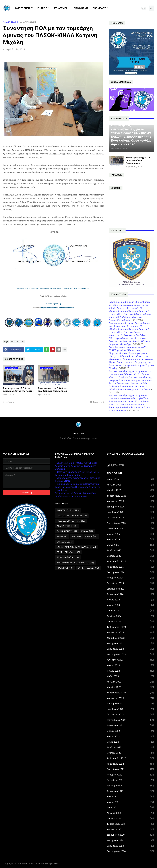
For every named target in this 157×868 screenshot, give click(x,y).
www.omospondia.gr (54, 304)
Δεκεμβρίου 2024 (130, 572)
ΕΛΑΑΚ (87, 531)
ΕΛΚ (76, 537)
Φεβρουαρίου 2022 (130, 758)
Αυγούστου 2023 (130, 660)
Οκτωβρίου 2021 (130, 780)
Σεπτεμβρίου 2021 (130, 786)
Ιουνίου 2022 (130, 736)
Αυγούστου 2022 (130, 725)
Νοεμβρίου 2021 (130, 775)
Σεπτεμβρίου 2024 (130, 589)
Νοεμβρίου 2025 (130, 512)
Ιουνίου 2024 (130, 605)
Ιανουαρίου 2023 (130, 698)
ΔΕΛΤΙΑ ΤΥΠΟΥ (67, 526)
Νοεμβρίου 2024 (130, 578)
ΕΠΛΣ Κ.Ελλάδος (68, 552)
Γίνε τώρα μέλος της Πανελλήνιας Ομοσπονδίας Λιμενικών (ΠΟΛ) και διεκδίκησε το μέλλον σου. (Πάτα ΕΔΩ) (54, 288)
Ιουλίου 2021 (130, 797)
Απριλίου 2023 (130, 682)
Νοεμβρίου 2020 (130, 840)
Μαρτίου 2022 (130, 753)
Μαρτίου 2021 (130, 819)
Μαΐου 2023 (130, 676)
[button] (144, 8)
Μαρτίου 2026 (130, 490)
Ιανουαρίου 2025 (130, 567)
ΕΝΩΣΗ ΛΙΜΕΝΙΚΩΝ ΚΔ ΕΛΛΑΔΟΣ (76, 547)
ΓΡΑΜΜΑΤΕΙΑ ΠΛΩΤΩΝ (71, 521)
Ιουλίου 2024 (130, 600)
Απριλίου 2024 (130, 616)
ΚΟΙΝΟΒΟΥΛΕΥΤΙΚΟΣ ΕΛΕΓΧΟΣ (75, 563)
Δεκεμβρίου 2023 (130, 638)
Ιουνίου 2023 (130, 671)
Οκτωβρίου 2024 (130, 583)
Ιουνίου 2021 (130, 802)
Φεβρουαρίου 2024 (130, 627)
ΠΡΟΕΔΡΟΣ (65, 568)
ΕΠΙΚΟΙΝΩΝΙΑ (81, 8)
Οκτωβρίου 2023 (130, 649)
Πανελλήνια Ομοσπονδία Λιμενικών (41, 863)
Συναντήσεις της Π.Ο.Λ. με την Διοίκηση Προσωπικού (52, 390)
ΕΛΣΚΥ (91, 537)
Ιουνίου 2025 (130, 539)
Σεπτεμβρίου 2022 (130, 720)
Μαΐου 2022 (130, 742)
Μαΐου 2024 (130, 611)
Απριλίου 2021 (130, 813)
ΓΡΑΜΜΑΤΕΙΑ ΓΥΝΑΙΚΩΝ (72, 516)
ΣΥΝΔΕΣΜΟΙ (60, 8)
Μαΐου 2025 (130, 545)
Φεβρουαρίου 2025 (130, 561)
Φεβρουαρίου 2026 (130, 496)
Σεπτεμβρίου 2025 (130, 523)
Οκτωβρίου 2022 (130, 714)
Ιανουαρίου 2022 (130, 764)
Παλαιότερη (96, 402)
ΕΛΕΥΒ (62, 537)
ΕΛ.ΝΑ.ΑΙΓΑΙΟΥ (67, 531)
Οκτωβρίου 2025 (130, 518)
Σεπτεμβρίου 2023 (130, 654)
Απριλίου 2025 (130, 550)
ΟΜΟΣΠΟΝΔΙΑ (23, 8)
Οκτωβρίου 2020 (130, 846)
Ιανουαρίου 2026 (130, 501)
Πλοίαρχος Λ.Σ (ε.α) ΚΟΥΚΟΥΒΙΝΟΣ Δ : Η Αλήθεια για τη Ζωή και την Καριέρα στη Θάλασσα (76, 466)
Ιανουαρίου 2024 (130, 632)
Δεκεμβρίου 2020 (130, 835)
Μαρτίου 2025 (130, 556)
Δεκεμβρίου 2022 (130, 704)
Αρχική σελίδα (10, 22)
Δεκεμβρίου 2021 (130, 769)
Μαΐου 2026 (130, 479)
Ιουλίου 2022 (130, 731)
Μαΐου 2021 (130, 807)
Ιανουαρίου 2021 (130, 829)
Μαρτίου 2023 (130, 687)
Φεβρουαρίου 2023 (130, 693)
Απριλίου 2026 (130, 485)
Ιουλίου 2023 (130, 665)
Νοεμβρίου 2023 (130, 643)
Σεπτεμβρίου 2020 (130, 851)
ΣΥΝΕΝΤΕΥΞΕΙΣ (88, 568)
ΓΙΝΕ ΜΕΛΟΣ (99, 8)
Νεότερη (9, 402)
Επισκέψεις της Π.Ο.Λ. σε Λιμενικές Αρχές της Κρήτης (18, 390)
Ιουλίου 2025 (130, 534)
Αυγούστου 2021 (130, 791)
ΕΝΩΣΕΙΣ (42, 8)
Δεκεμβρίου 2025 (130, 507)
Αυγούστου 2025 (130, 529)
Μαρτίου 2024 (130, 621)
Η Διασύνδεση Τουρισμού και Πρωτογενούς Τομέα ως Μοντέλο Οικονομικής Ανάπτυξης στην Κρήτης (78, 487)
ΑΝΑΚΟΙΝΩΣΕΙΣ (28, 22)
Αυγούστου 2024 (130, 594)
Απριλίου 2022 (130, 747)
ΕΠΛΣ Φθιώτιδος (68, 557)
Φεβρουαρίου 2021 (130, 824)
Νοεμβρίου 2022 (130, 709)
